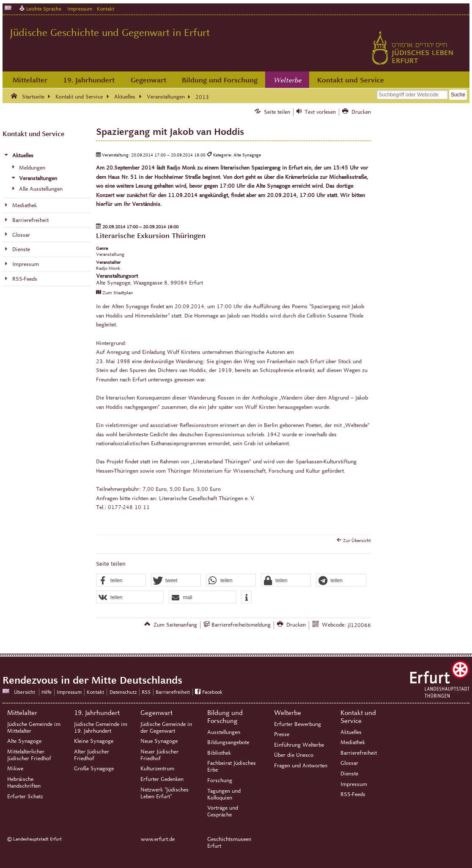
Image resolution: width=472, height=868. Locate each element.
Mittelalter (30, 80)
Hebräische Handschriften (24, 783)
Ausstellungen (224, 732)
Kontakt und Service (351, 80)
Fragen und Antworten (301, 766)
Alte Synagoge (24, 741)
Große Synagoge (94, 769)
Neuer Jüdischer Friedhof (159, 755)
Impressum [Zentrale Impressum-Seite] (69, 692)
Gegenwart (148, 80)
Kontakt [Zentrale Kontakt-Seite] (106, 9)
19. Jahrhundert (89, 80)
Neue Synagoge (159, 741)
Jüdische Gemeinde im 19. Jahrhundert (101, 728)
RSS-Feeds (353, 794)
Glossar (349, 763)
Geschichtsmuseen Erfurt (229, 843)
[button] (121, 580)
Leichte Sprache (44, 9)
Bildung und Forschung (220, 80)
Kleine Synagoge (94, 741)
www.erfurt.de (158, 839)
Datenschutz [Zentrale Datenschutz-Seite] (123, 692)
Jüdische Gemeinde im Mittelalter (34, 728)
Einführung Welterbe (299, 745)
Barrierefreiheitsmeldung (241, 625)
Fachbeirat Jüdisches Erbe (232, 767)
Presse (282, 734)
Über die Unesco (294, 755)
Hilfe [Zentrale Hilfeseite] (47, 692)
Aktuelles (351, 732)
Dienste (349, 774)
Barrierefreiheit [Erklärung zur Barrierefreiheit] (173, 692)
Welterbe (288, 80)
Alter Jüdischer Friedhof (92, 755)
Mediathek (353, 742)
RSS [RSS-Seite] (146, 692)
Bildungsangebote (228, 742)
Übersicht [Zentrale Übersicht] (25, 692)
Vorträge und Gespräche (223, 811)
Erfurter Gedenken (162, 779)
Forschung (220, 780)
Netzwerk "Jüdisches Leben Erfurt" (165, 793)
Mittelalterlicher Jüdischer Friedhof (29, 755)
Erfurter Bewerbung (298, 724)
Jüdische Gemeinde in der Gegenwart (166, 728)
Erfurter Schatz (25, 797)
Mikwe (15, 769)
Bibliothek (219, 753)
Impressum (80, 9)
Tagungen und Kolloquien (224, 794)
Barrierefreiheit (359, 753)
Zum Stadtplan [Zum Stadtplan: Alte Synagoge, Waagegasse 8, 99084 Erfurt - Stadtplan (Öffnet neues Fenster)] (118, 293)
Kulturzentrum (157, 769)
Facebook (212, 692)
